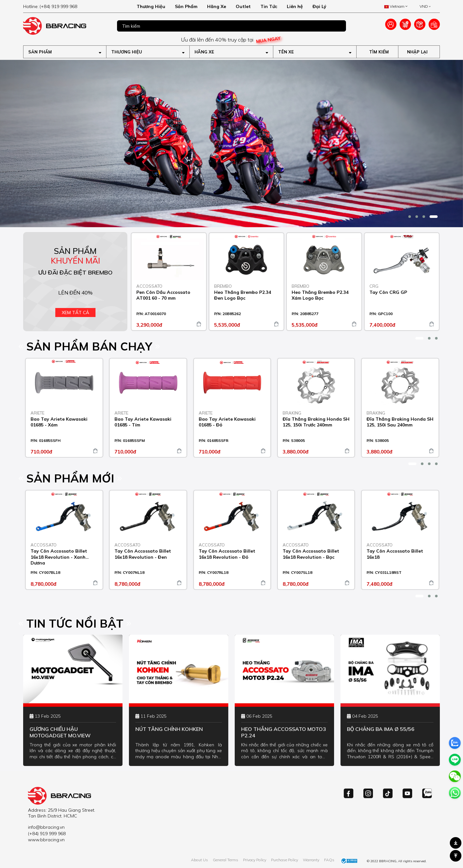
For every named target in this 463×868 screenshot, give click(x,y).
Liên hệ (295, 6)
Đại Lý (319, 6)
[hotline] (65, 6)
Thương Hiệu (151, 6)
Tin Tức (269, 6)
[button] (410, 217)
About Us (200, 860)
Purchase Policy (285, 860)
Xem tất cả (75, 313)
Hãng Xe (217, 6)
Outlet (243, 6)
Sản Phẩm (186, 6)
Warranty (311, 860)
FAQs (329, 860)
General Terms (226, 860)
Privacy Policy (255, 860)
